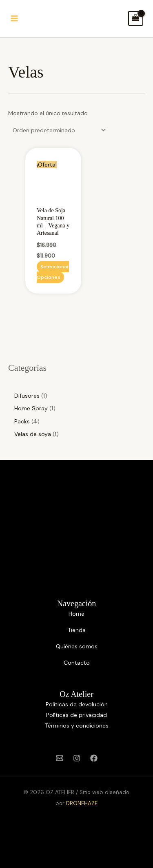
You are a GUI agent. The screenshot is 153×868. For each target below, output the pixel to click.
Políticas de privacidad (76, 715)
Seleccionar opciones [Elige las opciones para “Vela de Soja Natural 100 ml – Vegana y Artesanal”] (53, 272)
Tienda (77, 630)
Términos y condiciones (77, 726)
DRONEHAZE (82, 803)
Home (76, 614)
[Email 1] (60, 758)
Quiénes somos (77, 646)
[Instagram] (77, 758)
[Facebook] (94, 758)
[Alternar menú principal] (14, 19)
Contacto (77, 663)
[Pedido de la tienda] (58, 130)
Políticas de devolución (77, 704)
